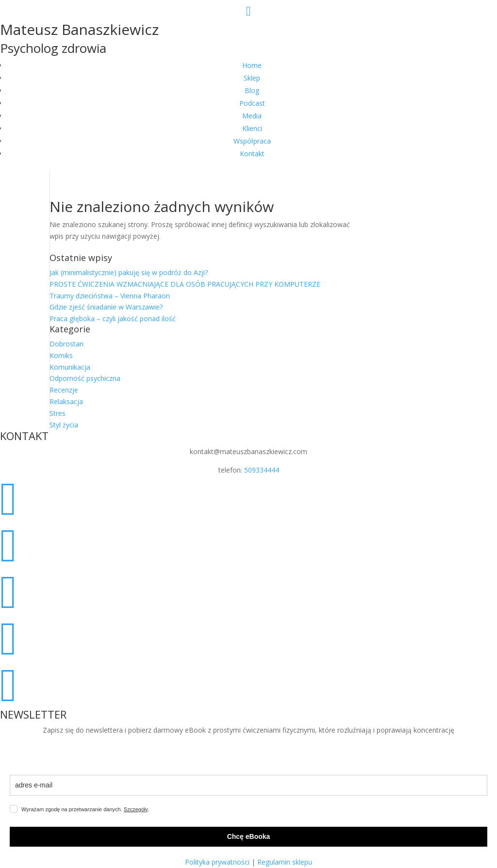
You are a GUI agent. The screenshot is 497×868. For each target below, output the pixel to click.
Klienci (252, 128)
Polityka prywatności (217, 862)
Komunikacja (70, 367)
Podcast (252, 103)
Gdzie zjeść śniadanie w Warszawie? (106, 307)
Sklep (252, 78)
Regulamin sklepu (285, 862)
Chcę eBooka (249, 836)
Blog (252, 90)
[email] (248, 785)
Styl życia (64, 425)
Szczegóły (136, 809)
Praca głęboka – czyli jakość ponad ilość (113, 319)
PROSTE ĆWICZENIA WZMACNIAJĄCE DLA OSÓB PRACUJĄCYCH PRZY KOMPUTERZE (185, 284)
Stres (58, 413)
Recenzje (64, 390)
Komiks (61, 355)
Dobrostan (66, 344)
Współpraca (252, 141)
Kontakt (252, 154)
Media (252, 116)
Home (252, 65)
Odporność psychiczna (85, 378)
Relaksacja (66, 401)
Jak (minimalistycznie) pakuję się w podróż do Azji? (129, 272)
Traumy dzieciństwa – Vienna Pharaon (110, 296)
